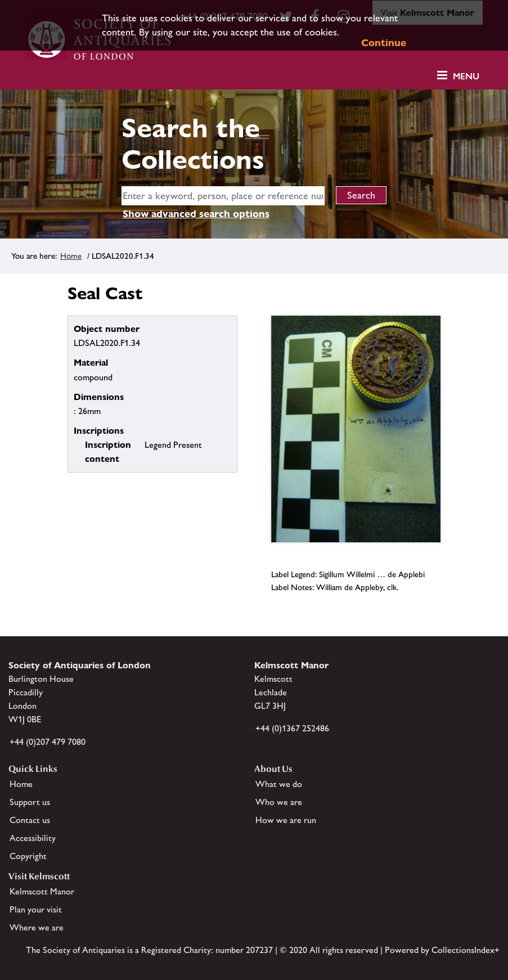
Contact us (30, 820)
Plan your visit (36, 909)
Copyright (28, 856)
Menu (466, 76)
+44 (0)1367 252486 (292, 728)
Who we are (279, 802)
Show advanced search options (196, 213)
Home (71, 256)
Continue (384, 42)
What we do (279, 784)
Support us (30, 802)
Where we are (37, 927)
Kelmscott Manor (42, 891)
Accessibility (33, 838)
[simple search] (223, 196)
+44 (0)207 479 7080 (48, 742)
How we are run (286, 820)
